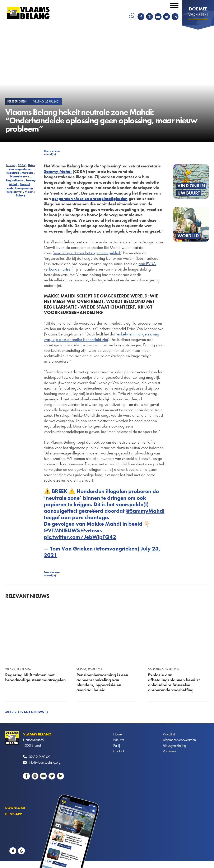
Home (117, 734)
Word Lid (169, 734)
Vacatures (169, 751)
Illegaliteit (12, 173)
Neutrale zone (20, 176)
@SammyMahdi (145, 511)
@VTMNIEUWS (62, 530)
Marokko (27, 173)
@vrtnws (91, 530)
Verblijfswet (14, 192)
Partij (117, 745)
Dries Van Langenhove (22, 167)
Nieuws (118, 740)
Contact (119, 751)
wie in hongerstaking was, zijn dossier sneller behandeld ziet (102, 337)
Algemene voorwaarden (179, 740)
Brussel (11, 165)
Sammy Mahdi (58, 171)
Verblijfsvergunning (20, 188)
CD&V (22, 165)
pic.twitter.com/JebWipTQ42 (80, 537)
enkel (122, 334)
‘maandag (62, 253)
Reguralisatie (14, 180)
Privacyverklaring (174, 745)
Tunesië (25, 184)
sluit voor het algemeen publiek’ (96, 253)
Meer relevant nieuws (25, 712)
